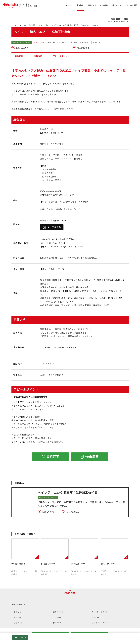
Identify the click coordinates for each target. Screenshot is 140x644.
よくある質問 (58, 617)
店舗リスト (18, 623)
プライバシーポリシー (101, 623)
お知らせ (17, 612)
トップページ (17, 605)
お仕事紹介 (57, 623)
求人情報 (17, 617)
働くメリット (58, 612)
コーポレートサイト (100, 612)
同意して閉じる (20, 638)
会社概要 (95, 617)
